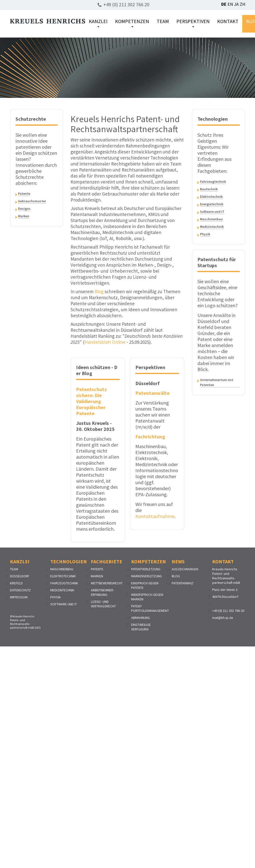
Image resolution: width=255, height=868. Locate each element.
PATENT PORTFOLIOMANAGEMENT (150, 608)
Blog (99, 291)
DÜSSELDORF (20, 576)
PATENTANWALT (183, 583)
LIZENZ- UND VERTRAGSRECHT (103, 604)
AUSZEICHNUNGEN (185, 569)
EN (230, 4)
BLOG (176, 576)
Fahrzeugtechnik (213, 182)
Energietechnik (212, 204)
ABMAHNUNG (141, 618)
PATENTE (97, 569)
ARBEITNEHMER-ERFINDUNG (102, 592)
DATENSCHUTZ (20, 590)
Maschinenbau (211, 219)
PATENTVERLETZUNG (146, 569)
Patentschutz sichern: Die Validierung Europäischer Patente (91, 401)
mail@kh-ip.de (223, 618)
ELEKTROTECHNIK (63, 576)
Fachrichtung (150, 437)
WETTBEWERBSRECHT (107, 583)
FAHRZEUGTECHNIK (64, 583)
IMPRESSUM (19, 597)
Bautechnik (209, 189)
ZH (242, 4)
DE (224, 4)
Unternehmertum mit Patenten (217, 382)
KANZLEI (98, 23)
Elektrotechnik (211, 197)
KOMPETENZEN (132, 23)
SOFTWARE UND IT (64, 604)
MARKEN (97, 576)
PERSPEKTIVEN (193, 23)
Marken (24, 216)
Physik (205, 234)
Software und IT (212, 212)
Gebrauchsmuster (32, 201)
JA (236, 4)
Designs (24, 209)
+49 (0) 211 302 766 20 (126, 4)
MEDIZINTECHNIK (62, 590)
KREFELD (16, 583)
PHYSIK (56, 597)
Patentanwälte (152, 393)
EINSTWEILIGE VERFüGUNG (141, 627)
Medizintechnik (212, 227)
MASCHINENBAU (62, 569)
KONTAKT (228, 21)
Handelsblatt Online (105, 342)
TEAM (163, 21)
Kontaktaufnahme (155, 516)
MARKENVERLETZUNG (147, 576)
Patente (24, 194)
